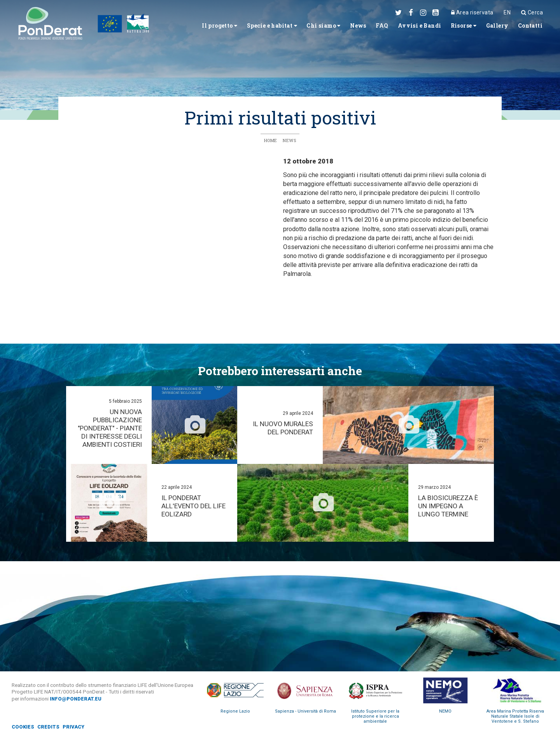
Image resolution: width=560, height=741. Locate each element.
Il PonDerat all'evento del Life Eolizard (187, 506)
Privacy (76, 727)
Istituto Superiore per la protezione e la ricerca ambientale (375, 717)
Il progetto (184, 27)
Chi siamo (302, 27)
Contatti (529, 27)
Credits (50, 727)
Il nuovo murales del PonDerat (282, 428)
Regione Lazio (235, 712)
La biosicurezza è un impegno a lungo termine (449, 506)
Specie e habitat (243, 27)
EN (505, 12)
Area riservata (469, 12)
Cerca (531, 12)
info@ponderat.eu (77, 699)
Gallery (493, 27)
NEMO (445, 712)
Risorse (456, 27)
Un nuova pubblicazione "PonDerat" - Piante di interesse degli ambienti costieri (110, 428)
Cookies (23, 727)
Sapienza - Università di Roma (305, 712)
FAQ (366, 27)
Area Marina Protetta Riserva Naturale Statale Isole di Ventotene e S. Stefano (515, 717)
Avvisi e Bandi (407, 27)
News (340, 27)
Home (271, 141)
